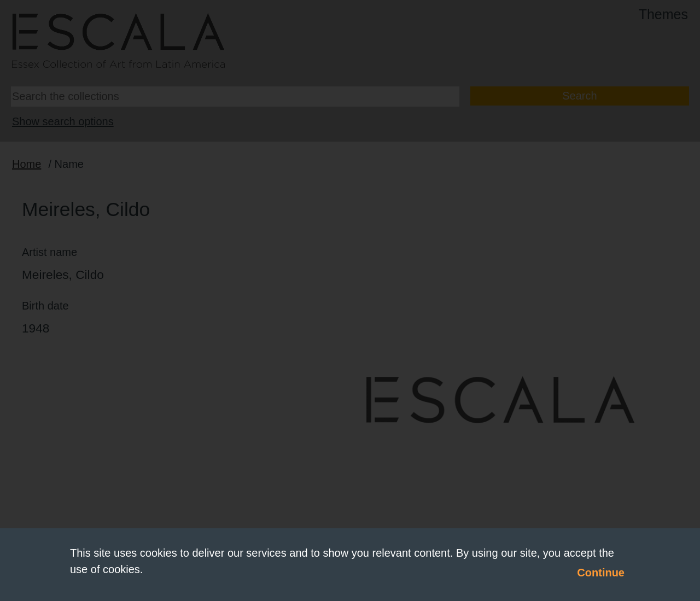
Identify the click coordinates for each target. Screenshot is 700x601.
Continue (601, 573)
